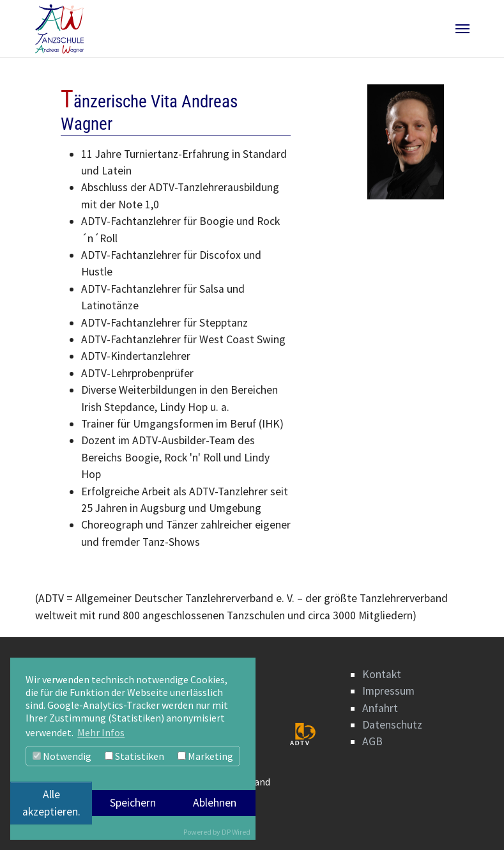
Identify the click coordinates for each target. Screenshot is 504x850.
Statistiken (134, 756)
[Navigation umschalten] (462, 29)
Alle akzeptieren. (51, 803)
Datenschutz (392, 725)
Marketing (205, 756)
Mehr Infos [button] (101, 732)
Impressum (388, 691)
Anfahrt (380, 708)
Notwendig (62, 756)
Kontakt (382, 674)
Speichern (133, 803)
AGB (372, 741)
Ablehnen (215, 803)
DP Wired (236, 832)
